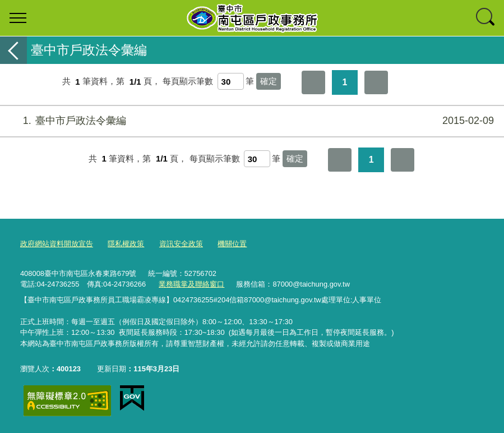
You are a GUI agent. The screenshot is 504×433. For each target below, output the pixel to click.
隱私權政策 (126, 244)
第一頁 (313, 82)
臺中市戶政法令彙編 (251, 121)
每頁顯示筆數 (188, 82)
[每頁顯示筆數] (231, 81)
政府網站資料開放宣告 (57, 244)
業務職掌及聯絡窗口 (191, 284)
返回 (13, 50)
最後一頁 (376, 82)
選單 (18, 18)
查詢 (486, 18)
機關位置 (232, 244)
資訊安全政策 (181, 244)
